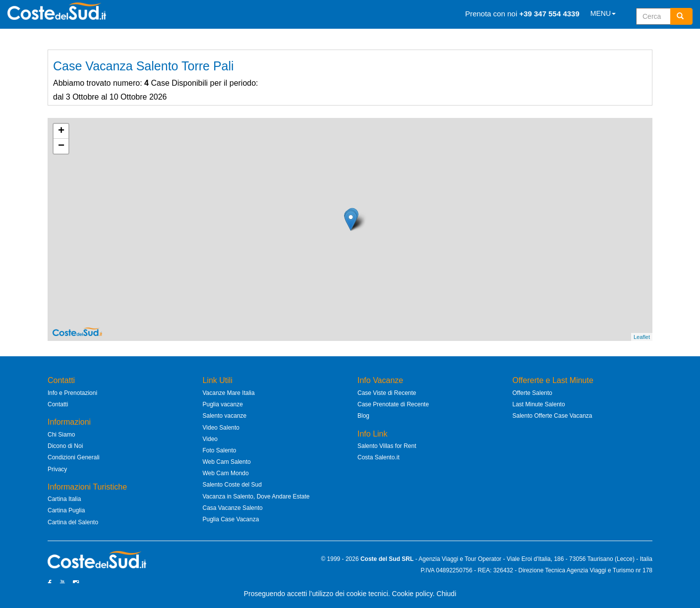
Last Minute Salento (539, 404)
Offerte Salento (533, 393)
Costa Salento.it (379, 457)
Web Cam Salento (227, 462)
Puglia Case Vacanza (231, 519)
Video (210, 439)
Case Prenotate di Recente (393, 404)
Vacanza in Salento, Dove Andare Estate (256, 497)
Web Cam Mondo (226, 473)
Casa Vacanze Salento (233, 508)
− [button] (61, 146)
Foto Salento (220, 450)
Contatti (58, 404)
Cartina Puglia (66, 510)
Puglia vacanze (223, 404)
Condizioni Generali (74, 457)
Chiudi (447, 594)
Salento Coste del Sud (232, 485)
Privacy (57, 469)
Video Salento (221, 428)
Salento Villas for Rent (387, 446)
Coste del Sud (380, 559)
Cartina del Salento (73, 522)
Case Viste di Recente (387, 393)
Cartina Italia (64, 499)
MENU (603, 13)
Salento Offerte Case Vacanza (553, 416)
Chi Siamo (61, 435)
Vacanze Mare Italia (229, 393)
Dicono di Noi (65, 446)
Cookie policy (412, 594)
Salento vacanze (225, 416)
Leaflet (642, 337)
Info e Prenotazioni (72, 393)
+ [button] (61, 131)
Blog (363, 416)
